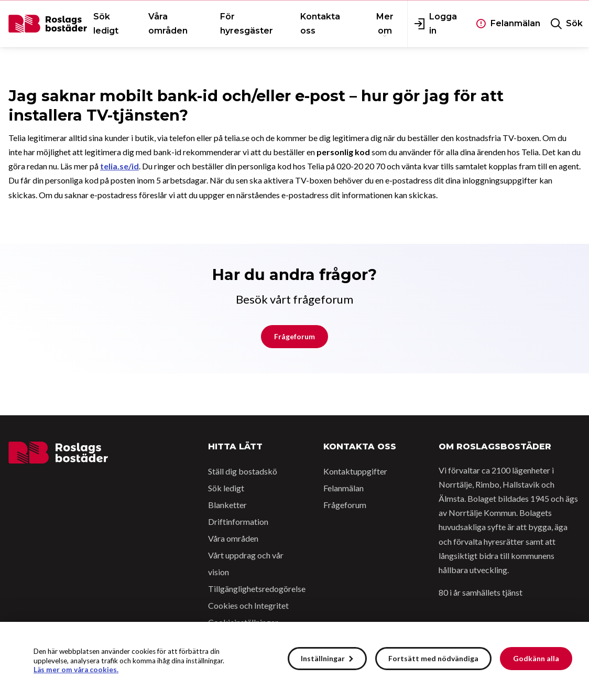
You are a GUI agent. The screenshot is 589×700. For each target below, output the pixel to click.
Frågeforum (294, 336)
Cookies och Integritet (248, 605)
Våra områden (233, 538)
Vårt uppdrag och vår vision (246, 563)
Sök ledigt (226, 488)
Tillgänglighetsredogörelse (257, 589)
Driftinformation (238, 521)
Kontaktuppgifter (355, 471)
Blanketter (227, 505)
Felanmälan (343, 488)
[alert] (294, 661)
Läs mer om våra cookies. (76, 670)
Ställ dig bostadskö (243, 471)
